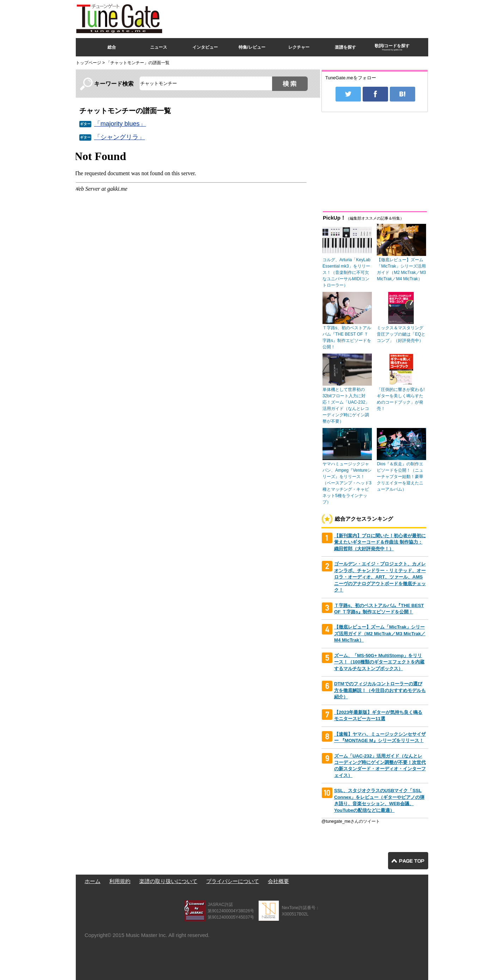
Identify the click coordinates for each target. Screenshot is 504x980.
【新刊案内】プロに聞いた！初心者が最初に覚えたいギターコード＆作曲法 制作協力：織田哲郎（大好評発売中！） (380, 542)
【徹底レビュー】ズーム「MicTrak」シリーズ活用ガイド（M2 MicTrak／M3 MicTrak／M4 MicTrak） (380, 633)
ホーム (93, 881)
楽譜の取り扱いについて (168, 881)
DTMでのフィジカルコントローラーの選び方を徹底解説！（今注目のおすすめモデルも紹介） (380, 690)
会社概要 (278, 881)
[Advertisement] (300, 17)
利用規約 (120, 881)
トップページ (88, 63)
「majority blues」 (120, 124)
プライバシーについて (233, 881)
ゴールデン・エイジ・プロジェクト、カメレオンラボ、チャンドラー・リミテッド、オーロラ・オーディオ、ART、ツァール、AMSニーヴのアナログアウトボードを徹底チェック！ (380, 577)
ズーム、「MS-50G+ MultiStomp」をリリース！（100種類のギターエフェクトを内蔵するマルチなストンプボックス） (379, 662)
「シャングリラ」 (119, 137)
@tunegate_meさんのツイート (351, 821)
